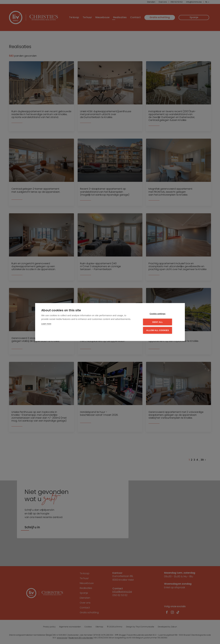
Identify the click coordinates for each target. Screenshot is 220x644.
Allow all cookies (160, 330)
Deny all (160, 322)
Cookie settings (160, 314)
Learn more (46, 324)
